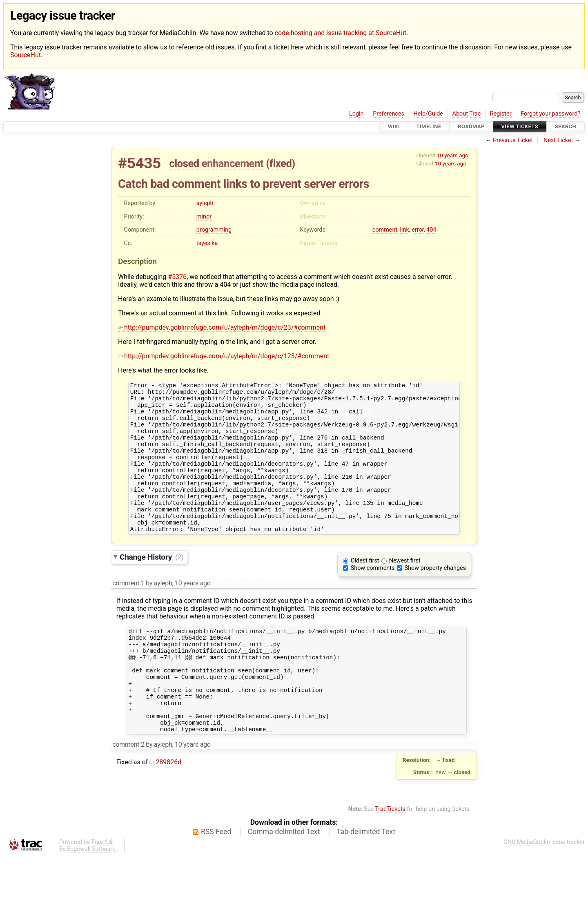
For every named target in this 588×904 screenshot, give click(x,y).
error (418, 230)
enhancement (233, 163)
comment (385, 230)
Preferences (389, 114)
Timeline (429, 127)
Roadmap (471, 127)
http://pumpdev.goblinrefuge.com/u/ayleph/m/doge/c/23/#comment (222, 327)
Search (566, 127)
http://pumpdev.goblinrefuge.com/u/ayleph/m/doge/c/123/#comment (224, 356)
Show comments (373, 596)
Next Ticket (558, 140)
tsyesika (207, 243)
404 (431, 230)
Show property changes (435, 596)
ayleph (205, 203)
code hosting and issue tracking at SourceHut (341, 33)
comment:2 (128, 792)
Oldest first (365, 589)
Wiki (394, 127)
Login (356, 114)
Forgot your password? (550, 114)
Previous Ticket (513, 140)
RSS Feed (216, 879)
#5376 (177, 277)
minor (204, 217)
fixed (281, 163)
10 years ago (453, 155)
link (405, 230)
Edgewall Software (91, 897)
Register (501, 114)
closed (184, 163)
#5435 (139, 163)
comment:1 (128, 611)
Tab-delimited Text (366, 879)
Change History (151, 585)
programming (214, 230)
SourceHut (26, 55)
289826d (165, 810)
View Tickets (520, 127)
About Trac (467, 114)
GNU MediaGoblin (527, 890)
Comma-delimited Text (284, 879)
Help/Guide (428, 114)
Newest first (405, 589)
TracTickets (390, 857)
